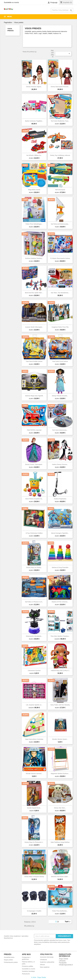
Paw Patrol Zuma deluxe (60, 361)
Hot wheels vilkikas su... (34, 155)
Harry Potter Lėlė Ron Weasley (60, 705)
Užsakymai (43, 960)
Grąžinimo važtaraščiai (47, 962)
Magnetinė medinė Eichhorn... (60, 774)
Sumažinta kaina (9, 957)
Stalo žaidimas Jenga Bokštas (60, 842)
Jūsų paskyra (46, 954)
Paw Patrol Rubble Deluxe (34, 361)
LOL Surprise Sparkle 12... (34, 705)
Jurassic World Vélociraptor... (34, 327)
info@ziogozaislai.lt (66, 965)
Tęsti (68, 922)
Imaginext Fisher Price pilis (60, 327)
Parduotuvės (26, 974)
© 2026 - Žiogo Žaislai (39, 977)
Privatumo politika (28, 966)
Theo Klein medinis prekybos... (60, 636)
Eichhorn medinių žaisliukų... (34, 258)
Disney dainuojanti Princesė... (60, 87)
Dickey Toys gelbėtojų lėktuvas (60, 155)
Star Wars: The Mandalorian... (60, 293)
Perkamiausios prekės (11, 962)
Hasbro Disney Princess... (60, 464)
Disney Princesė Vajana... (34, 87)
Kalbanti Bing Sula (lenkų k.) (60, 670)
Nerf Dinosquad (60, 190)
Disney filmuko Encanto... (60, 396)
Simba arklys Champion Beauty (34, 877)
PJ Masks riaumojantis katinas (60, 258)
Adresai (42, 965)
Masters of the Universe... (60, 602)
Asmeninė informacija (47, 957)
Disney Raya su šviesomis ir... (34, 842)
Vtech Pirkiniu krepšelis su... (34, 499)
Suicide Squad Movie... (34, 808)
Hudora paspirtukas (60, 499)
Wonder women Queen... (60, 739)
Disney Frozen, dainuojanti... (34, 464)
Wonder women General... (34, 774)
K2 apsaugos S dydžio (34, 911)
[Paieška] (62, 10)
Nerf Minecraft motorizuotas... (60, 224)
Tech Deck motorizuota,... (60, 430)
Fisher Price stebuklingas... (34, 224)
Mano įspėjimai (45, 967)
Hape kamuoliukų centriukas (34, 739)
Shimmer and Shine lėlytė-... (60, 877)
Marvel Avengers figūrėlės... (60, 533)
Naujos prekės (8, 960)
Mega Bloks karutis (34, 190)
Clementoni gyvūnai (34, 670)
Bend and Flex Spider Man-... (34, 293)
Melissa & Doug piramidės (60, 567)
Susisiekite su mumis (11, 2)
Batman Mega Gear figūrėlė (34, 396)
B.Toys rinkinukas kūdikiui (34, 533)
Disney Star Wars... (60, 808)
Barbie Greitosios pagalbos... (34, 121)
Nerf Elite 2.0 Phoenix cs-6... (34, 602)
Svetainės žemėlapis (28, 971)
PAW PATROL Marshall (34, 430)
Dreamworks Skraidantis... (34, 636)
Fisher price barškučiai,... (60, 911)
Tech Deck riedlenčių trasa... (60, 121)
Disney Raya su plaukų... (34, 567)
